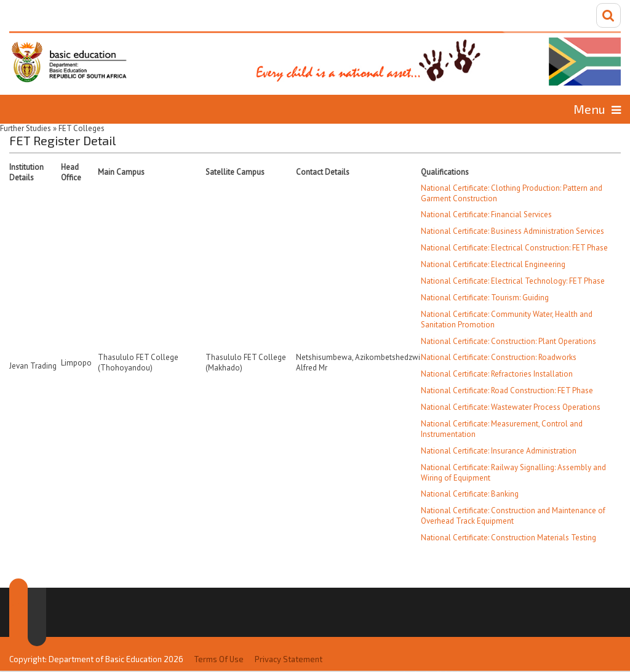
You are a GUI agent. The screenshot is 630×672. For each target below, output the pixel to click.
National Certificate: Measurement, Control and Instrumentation (502, 429)
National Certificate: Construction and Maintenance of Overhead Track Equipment (513, 516)
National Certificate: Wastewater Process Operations (511, 407)
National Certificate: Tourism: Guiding (485, 298)
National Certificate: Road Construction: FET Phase (507, 390)
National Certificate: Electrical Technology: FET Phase (513, 281)
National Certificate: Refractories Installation (497, 374)
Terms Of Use (219, 659)
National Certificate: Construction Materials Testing (508, 538)
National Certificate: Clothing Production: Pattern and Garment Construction (512, 193)
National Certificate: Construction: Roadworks (499, 357)
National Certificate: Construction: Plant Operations (508, 341)
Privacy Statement (289, 659)
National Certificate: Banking (470, 494)
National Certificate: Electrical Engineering (493, 264)
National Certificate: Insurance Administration (499, 451)
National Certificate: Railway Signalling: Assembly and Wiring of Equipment (513, 473)
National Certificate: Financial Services (486, 214)
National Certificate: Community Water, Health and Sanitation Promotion (507, 319)
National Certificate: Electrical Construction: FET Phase (514, 248)
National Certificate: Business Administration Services (512, 231)
